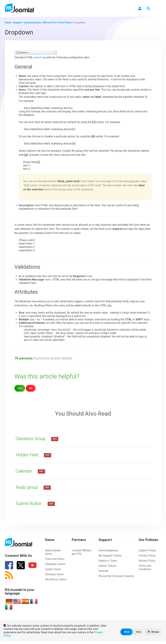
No (31, 388)
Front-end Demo (55, 559)
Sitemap (103, 571)
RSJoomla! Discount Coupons (116, 576)
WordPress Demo (56, 579)
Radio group (28, 487)
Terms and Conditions (145, 567)
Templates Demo (55, 564)
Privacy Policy (147, 555)
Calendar (25, 471)
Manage (153, 632)
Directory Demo (54, 574)
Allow (126, 632)
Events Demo (53, 569)
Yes (20, 388)
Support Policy (147, 550)
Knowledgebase (108, 550)
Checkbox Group (32, 438)
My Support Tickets (110, 555)
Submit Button (30, 503)
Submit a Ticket (108, 560)
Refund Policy (147, 560)
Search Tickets (107, 566)
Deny (138, 632)
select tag (40, 57)
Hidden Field (28, 455)
